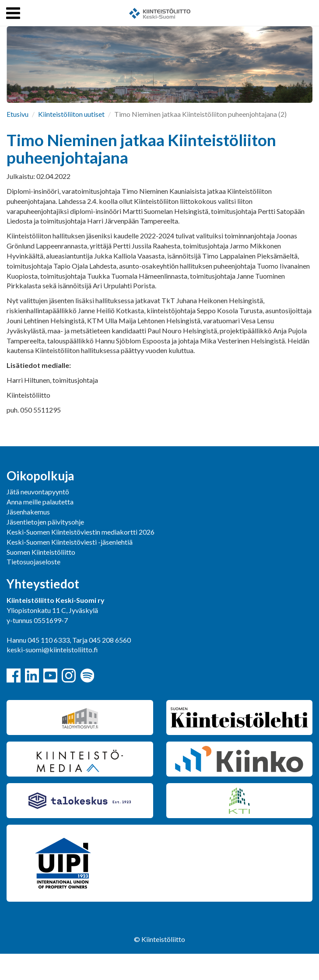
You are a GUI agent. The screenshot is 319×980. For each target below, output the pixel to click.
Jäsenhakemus (28, 512)
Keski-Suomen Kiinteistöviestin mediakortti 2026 (81, 532)
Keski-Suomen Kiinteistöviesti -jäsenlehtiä (70, 542)
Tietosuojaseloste (33, 562)
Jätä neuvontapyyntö (38, 492)
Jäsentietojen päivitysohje (45, 522)
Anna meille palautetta (40, 502)
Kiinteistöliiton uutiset (71, 114)
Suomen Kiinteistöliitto (41, 552)
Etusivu (18, 114)
